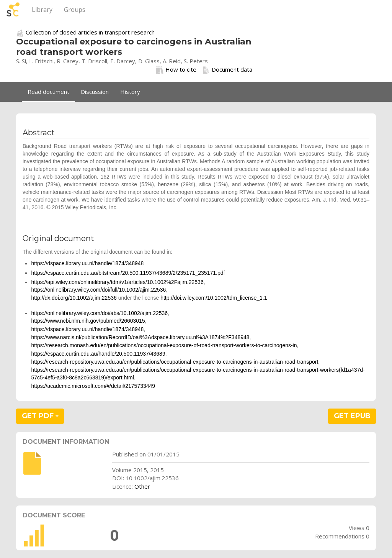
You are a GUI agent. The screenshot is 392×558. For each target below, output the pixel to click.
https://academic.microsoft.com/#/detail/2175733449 (93, 386)
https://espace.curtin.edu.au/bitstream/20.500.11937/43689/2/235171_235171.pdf (128, 273)
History (130, 92)
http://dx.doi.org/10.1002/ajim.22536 (74, 298)
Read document (48, 92)
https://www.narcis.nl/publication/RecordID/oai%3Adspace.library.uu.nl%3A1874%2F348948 (140, 337)
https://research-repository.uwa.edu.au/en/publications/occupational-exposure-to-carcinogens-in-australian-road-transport (175, 362)
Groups (75, 10)
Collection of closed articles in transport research (90, 32)
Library (42, 10)
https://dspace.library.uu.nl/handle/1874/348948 (87, 263)
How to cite (176, 70)
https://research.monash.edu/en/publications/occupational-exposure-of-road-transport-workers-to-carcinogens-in (164, 345)
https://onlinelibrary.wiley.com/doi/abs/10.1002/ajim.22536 (99, 313)
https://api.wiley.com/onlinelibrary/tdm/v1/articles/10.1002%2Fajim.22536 (117, 282)
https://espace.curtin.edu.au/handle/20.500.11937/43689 (98, 354)
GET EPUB (352, 416)
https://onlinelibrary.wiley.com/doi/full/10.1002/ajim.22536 (98, 290)
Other (142, 486)
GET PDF (40, 416)
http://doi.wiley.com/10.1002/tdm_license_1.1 (214, 298)
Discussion (95, 92)
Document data (227, 70)
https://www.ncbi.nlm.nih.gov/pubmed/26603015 (88, 321)
